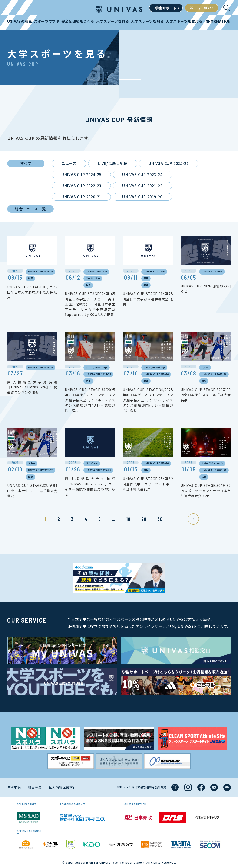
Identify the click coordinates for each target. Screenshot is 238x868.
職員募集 (35, 787)
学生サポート (166, 8)
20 (144, 519)
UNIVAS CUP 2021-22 (142, 186)
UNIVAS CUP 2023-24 (142, 174)
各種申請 (14, 787)
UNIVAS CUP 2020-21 (81, 197)
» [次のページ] (193, 519)
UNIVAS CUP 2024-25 (81, 174)
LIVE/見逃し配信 (113, 163)
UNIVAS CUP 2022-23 (81, 186)
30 (160, 519)
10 (128, 519)
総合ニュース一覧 (30, 209)
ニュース (69, 163)
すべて (26, 163)
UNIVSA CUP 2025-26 (169, 163)
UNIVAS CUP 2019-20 (142, 197)
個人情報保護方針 (63, 787)
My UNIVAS (202, 8)
